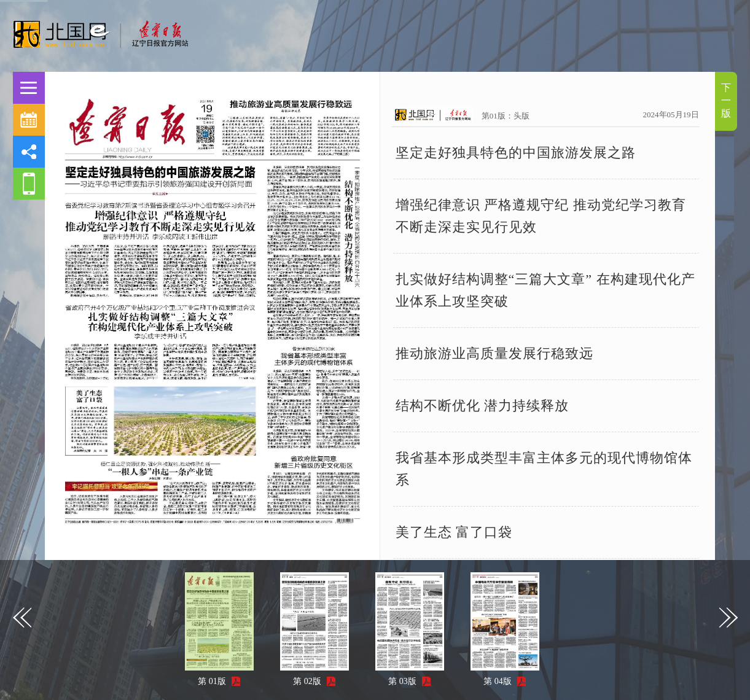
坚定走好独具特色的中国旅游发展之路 (516, 153)
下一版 (726, 100)
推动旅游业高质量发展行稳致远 (494, 353)
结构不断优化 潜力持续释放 (482, 406)
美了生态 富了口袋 (454, 532)
